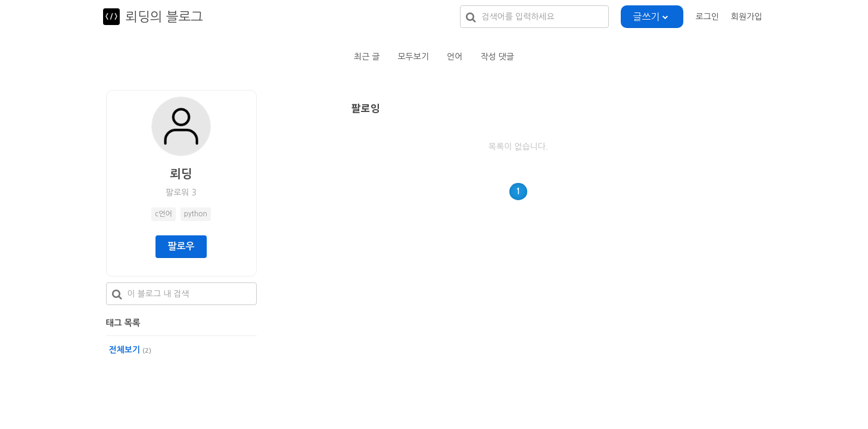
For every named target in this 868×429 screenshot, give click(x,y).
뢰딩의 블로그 (164, 17)
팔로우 (181, 246)
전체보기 (130, 350)
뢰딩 (181, 174)
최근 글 (367, 57)
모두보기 (413, 57)
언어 (455, 57)
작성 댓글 (497, 57)
